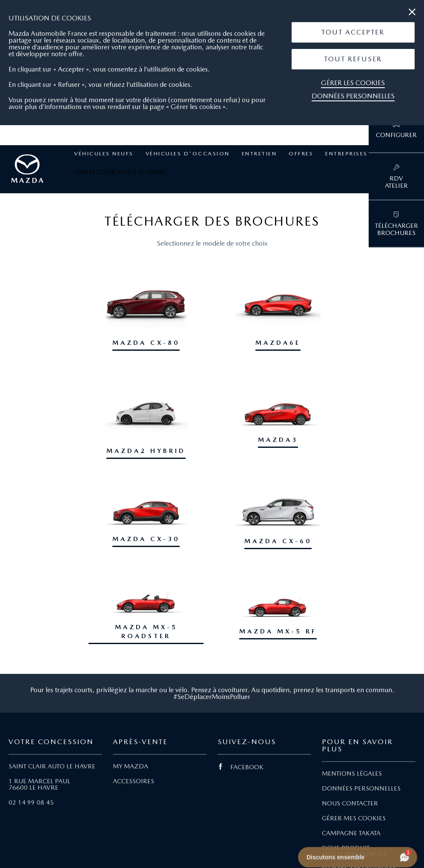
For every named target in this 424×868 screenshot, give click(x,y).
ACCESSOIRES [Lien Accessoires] (133, 781)
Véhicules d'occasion (188, 153)
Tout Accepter (353, 32)
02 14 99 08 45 (31, 802)
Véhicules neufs (104, 153)
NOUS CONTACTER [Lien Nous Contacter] (350, 803)
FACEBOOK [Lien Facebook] (241, 767)
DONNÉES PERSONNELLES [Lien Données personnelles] (361, 788)
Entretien (259, 153)
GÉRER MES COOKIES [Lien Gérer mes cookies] (354, 818)
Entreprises (347, 153)
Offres (301, 153)
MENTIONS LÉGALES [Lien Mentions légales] (352, 773)
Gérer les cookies (353, 83)
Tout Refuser (353, 59)
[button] (353, 32)
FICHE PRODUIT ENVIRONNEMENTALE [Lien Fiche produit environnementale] (355, 851)
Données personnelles (353, 96)
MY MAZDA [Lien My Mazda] (130, 766)
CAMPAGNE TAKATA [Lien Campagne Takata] (351, 833)
